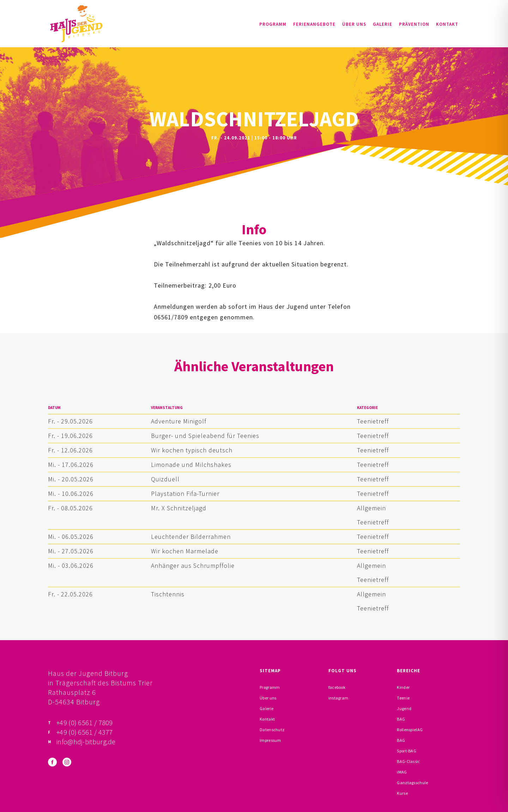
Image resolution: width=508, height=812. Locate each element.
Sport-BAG (407, 751)
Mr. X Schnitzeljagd (179, 508)
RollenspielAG (410, 730)
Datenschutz (272, 730)
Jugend (404, 708)
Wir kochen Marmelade (185, 551)
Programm (273, 24)
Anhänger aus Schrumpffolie (193, 566)
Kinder (403, 687)
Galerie (383, 24)
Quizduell (165, 479)
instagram (338, 698)
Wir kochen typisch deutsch (192, 450)
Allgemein (371, 508)
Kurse (402, 793)
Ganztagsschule (412, 783)
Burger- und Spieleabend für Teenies (205, 436)
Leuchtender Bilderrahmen (191, 537)
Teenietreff (373, 421)
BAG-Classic (408, 761)
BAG (401, 719)
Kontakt (447, 24)
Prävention (414, 24)
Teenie (403, 698)
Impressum (270, 740)
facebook (337, 687)
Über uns (354, 24)
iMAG (402, 772)
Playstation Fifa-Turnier (185, 494)
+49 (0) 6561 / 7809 (85, 723)
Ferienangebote (314, 24)
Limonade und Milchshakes (191, 465)
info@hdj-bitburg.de (86, 742)
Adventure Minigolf (179, 421)
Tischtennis (168, 594)
